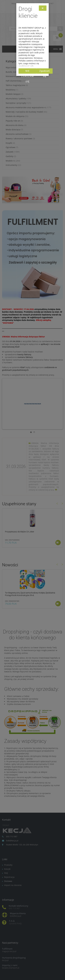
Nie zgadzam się (28, 72)
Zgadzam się (45, 72)
